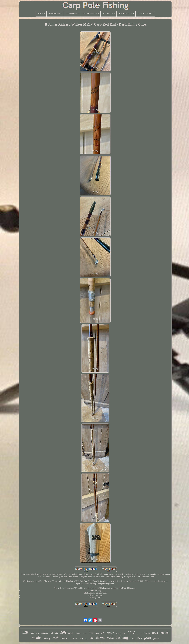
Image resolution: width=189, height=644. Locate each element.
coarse (74, 638)
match (164, 633)
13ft (124, 633)
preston (156, 639)
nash (155, 633)
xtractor (147, 633)
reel (81, 639)
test (86, 639)
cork (38, 634)
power (139, 634)
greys (97, 633)
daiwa (100, 638)
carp (132, 632)
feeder (110, 633)
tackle (36, 638)
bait (32, 633)
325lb (133, 639)
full (103, 633)
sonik (54, 633)
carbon (85, 634)
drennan (78, 634)
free (91, 633)
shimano (45, 633)
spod (118, 633)
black (139, 638)
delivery (47, 639)
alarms (65, 638)
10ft (63, 632)
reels (56, 638)
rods (110, 637)
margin (71, 633)
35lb (91, 638)
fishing (122, 637)
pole (148, 637)
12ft (25, 632)
